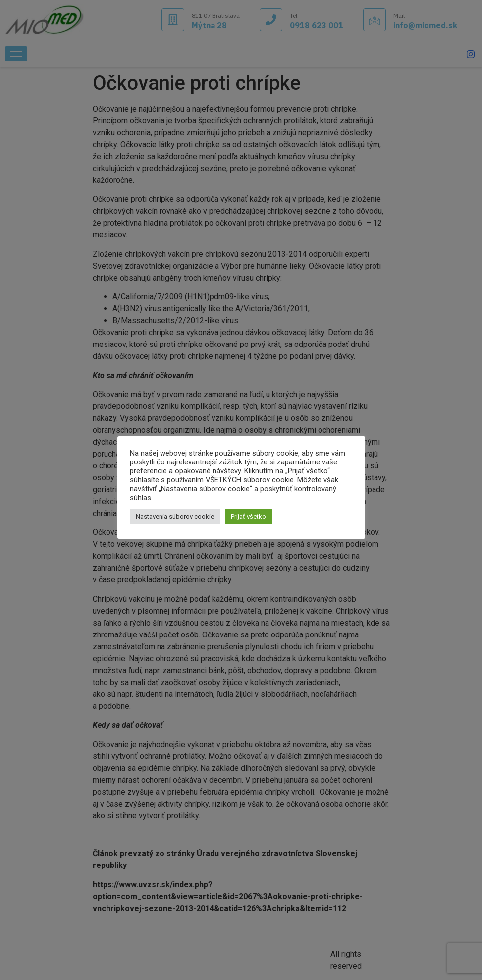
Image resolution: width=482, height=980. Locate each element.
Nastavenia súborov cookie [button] (175, 516)
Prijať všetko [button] (248, 516)
